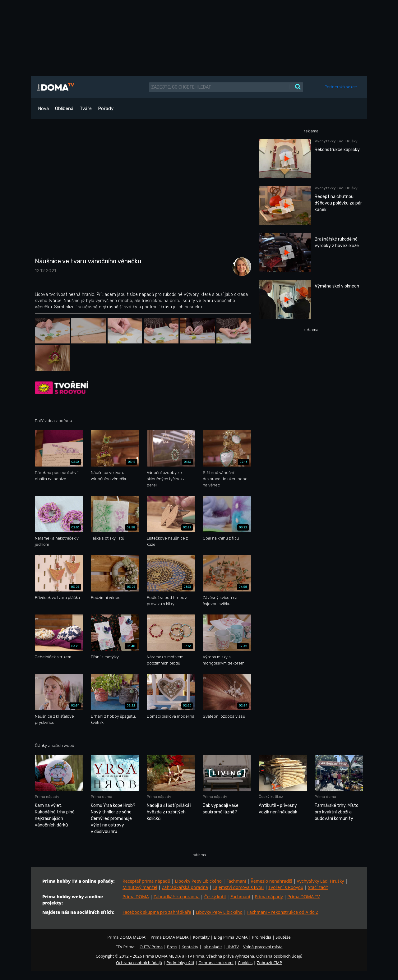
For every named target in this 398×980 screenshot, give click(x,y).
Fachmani (236, 881)
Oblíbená (64, 108)
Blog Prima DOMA (231, 937)
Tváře (86, 108)
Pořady (106, 108)
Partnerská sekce (341, 87)
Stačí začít (318, 887)
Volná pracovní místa (263, 947)
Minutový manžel (140, 887)
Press (172, 947)
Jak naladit (212, 947)
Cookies (245, 963)
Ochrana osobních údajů (139, 963)
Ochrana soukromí (216, 963)
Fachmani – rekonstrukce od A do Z (283, 912)
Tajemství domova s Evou (238, 887)
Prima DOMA (136, 897)
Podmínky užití (180, 963)
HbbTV (233, 947)
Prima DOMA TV (303, 897)
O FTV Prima (151, 947)
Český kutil (215, 897)
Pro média (261, 937)
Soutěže (283, 937)
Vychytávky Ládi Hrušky (320, 881)
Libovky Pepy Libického (198, 881)
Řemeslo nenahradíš (271, 881)
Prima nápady (269, 897)
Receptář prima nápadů (146, 881)
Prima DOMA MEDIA (169, 937)
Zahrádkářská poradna (185, 887)
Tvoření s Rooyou (286, 887)
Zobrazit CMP (269, 963)
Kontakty (201, 937)
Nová (43, 108)
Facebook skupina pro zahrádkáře (157, 912)
